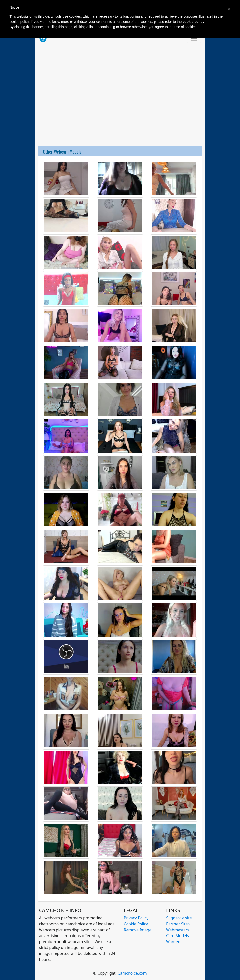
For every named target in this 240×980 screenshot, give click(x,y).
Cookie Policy (136, 924)
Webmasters (178, 930)
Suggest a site (179, 918)
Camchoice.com (132, 973)
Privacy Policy (136, 918)
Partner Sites (178, 924)
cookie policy (193, 22)
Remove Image (138, 930)
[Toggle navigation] (194, 38)
